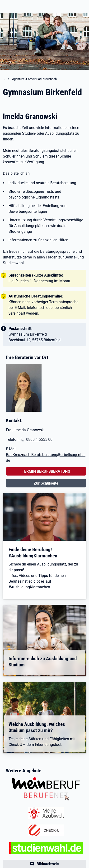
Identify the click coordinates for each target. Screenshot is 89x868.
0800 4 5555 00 (39, 439)
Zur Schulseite (46, 483)
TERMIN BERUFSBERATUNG (46, 471)
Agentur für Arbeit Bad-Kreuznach (34, 79)
